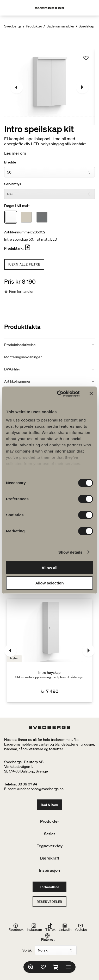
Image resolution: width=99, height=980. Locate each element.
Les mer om (15, 153)
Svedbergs (13, 26)
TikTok (50, 927)
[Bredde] (49, 172)
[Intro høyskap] (49, 650)
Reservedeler (50, 902)
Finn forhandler (21, 291)
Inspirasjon (49, 870)
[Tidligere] (17, 87)
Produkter (34, 26)
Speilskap (86, 26)
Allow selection (49, 583)
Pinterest (48, 937)
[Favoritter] (43, 967)
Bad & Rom (49, 805)
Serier (50, 834)
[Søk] (31, 967)
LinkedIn (65, 927)
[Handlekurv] (56, 967)
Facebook (16, 927)
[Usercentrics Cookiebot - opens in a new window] (59, 394)
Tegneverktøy (50, 846)
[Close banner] (91, 394)
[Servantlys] (49, 194)
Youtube (81, 927)
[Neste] (82, 87)
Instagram (34, 927)
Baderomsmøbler (60, 26)
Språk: (27, 950)
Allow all (50, 568)
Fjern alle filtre (24, 264)
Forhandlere (49, 887)
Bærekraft (50, 858)
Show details (70, 552)
